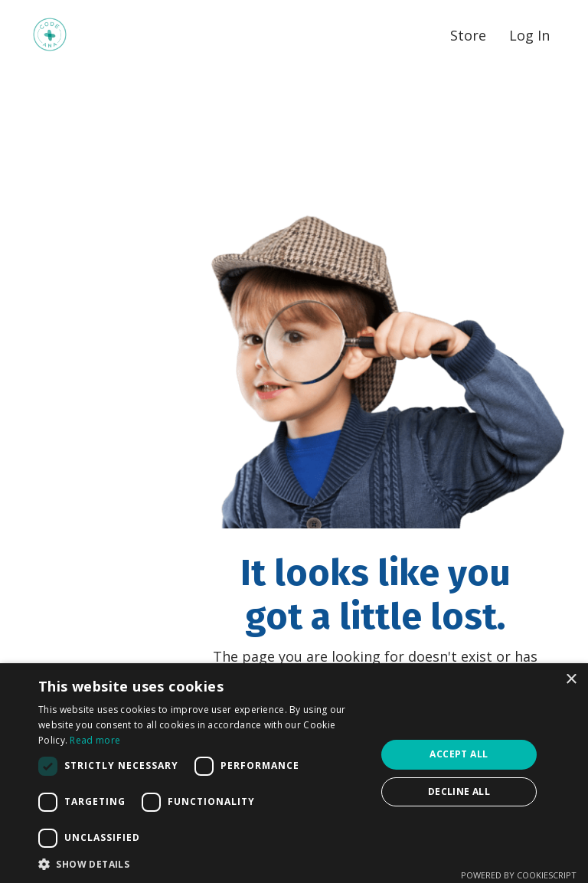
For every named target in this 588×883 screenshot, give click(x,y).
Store (468, 35)
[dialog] (294, 773)
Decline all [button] (459, 791)
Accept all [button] (459, 754)
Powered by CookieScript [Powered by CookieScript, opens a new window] (519, 875)
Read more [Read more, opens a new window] (95, 740)
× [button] (571, 680)
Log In (529, 35)
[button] (202, 864)
